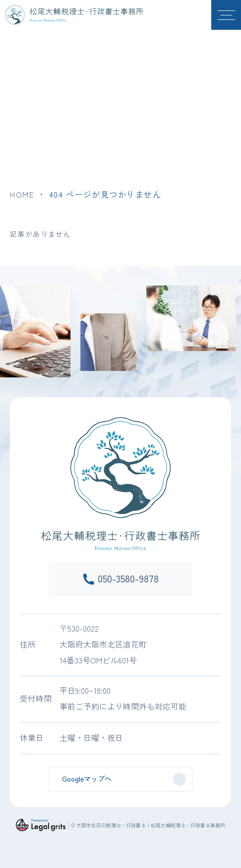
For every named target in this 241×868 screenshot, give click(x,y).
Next (238, 322)
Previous (3, 322)
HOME (22, 194)
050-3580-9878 (128, 578)
